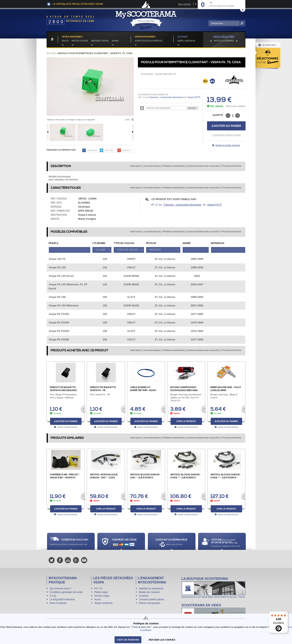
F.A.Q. (53, 596)
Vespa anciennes (72, 37)
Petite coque (80, 41)
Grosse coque (100, 41)
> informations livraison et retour (226, 135)
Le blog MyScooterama (62, 599)
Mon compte (184, 4)
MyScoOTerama (224, 41)
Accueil (51, 53)
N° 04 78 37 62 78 (222, 543)
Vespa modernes (103, 603)
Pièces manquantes (150, 603)
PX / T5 (98, 589)
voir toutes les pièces (149, 41)
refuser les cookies (162, 640)
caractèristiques (152, 166)
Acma (115, 41)
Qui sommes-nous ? (61, 589)
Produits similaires (232, 166)
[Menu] (286, 614)
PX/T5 (65, 41)
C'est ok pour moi (128, 640)
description (136, 166)
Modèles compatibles (174, 166)
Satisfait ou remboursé (151, 589)
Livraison (144, 596)
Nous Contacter (58, 603)
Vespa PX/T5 (194, 97)
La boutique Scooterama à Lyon (213, 587)
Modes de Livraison (149, 592)
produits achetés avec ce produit (203, 166)
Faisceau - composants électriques (166, 97)
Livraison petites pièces (152, 599)
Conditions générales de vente (66, 592)
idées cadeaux (186, 41)
